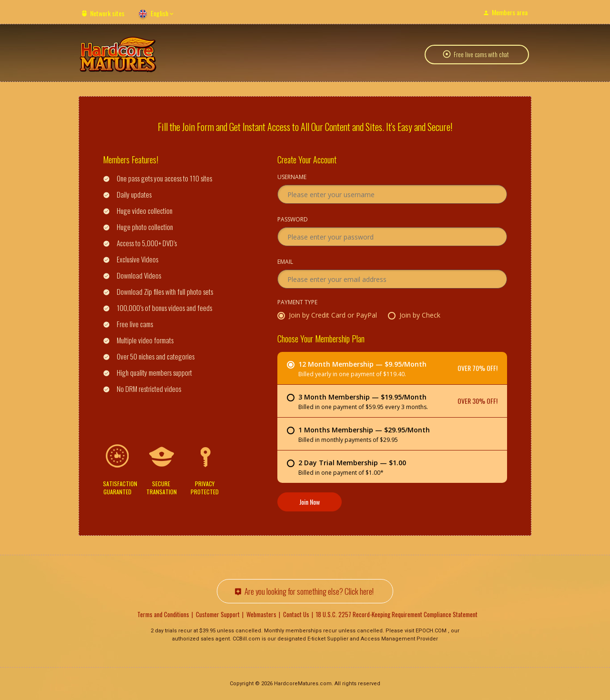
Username (292, 178)
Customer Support (218, 614)
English (159, 13)
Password (293, 220)
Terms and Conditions (163, 614)
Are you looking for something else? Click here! (309, 591)
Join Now (310, 502)
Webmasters (261, 614)
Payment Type (297, 303)
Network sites (107, 13)
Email (285, 262)
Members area (510, 12)
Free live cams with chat (481, 54)
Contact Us (296, 614)
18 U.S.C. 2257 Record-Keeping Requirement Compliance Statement (397, 614)
